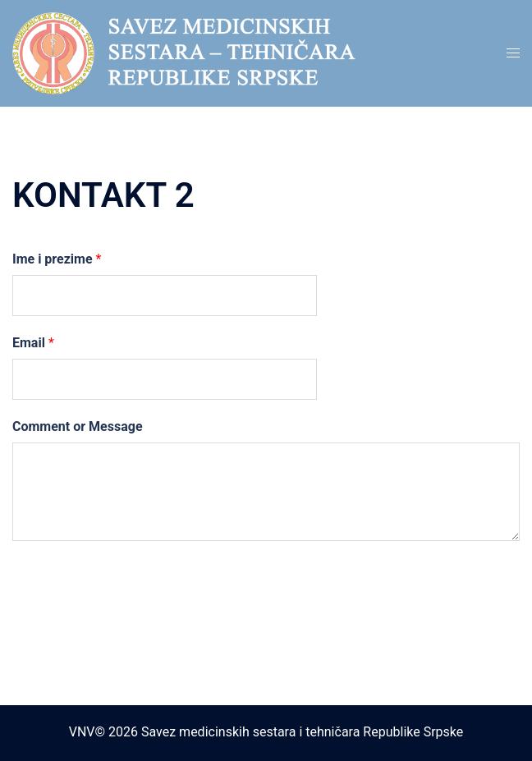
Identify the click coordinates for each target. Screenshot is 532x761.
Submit (62, 578)
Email (33, 343)
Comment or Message (78, 426)
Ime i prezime (57, 259)
